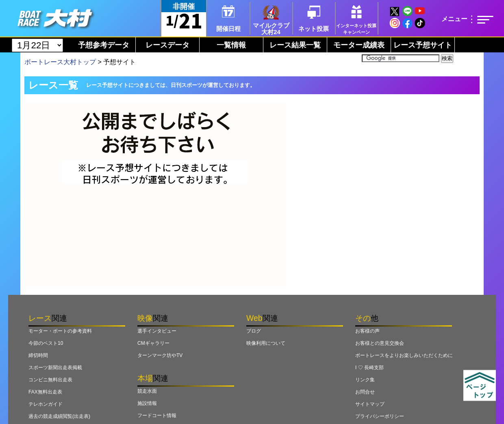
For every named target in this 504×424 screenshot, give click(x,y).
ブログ (254, 331)
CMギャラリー (153, 343)
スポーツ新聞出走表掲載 (55, 368)
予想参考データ (104, 45)
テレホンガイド (46, 404)
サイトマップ (370, 404)
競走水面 (147, 391)
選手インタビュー (157, 331)
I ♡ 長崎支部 (369, 368)
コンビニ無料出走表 (50, 380)
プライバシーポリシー (380, 416)
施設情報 (147, 403)
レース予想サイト (423, 45)
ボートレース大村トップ (60, 62)
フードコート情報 (157, 415)
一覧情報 (231, 45)
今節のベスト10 (46, 343)
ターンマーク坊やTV (160, 355)
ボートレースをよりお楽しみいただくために (404, 355)
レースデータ (167, 45)
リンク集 (365, 380)
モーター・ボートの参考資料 (60, 331)
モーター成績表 (359, 45)
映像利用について (266, 343)
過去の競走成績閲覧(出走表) (59, 416)
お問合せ (365, 392)
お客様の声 (367, 331)
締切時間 (38, 355)
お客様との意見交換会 (380, 343)
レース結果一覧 (295, 45)
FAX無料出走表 (45, 392)
